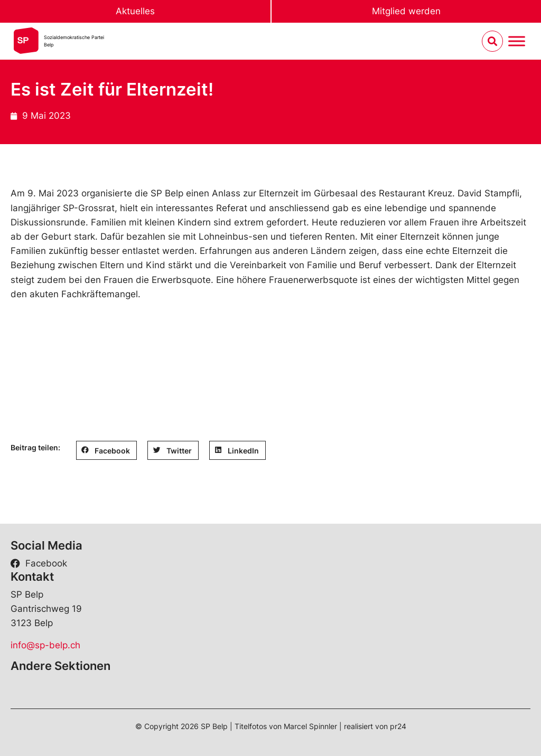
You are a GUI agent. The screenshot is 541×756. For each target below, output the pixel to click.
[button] (106, 450)
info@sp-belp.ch (45, 645)
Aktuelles (135, 11)
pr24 (398, 726)
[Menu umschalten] (517, 41)
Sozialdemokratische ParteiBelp (74, 41)
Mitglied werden (406, 11)
